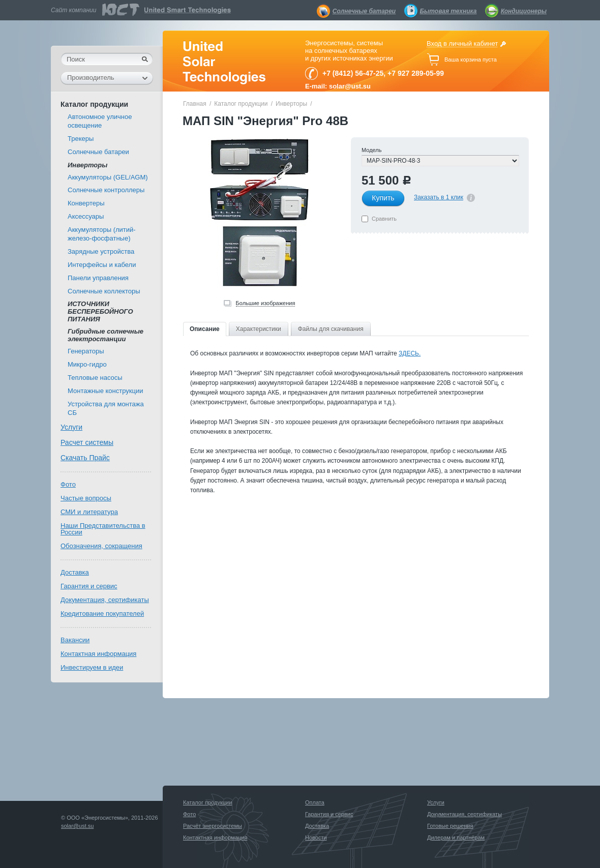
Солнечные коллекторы (104, 291)
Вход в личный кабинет (462, 43)
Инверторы (291, 104)
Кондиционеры (524, 11)
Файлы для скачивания (331, 329)
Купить (383, 198)
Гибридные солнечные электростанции (106, 335)
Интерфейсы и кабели (102, 265)
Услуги (71, 427)
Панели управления (98, 278)
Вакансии (75, 640)
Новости (316, 837)
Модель (371, 150)
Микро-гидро (87, 364)
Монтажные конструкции (105, 391)
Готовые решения (450, 826)
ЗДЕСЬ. (410, 353)
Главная (195, 104)
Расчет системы (87, 442)
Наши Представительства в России (103, 529)
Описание (205, 329)
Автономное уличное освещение (100, 121)
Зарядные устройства (101, 251)
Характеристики (259, 329)
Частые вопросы (86, 498)
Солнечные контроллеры (106, 190)
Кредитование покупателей (102, 613)
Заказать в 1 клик (439, 197)
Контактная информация (98, 654)
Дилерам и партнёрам (456, 837)
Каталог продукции (241, 104)
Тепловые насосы (95, 378)
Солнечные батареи (364, 11)
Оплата (315, 802)
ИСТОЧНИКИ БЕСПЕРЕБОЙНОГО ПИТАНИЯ (100, 311)
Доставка (75, 572)
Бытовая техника (448, 11)
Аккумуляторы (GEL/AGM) (108, 177)
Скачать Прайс (85, 458)
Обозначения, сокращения (101, 546)
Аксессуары (86, 216)
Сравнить (384, 219)
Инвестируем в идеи (92, 667)
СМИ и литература (89, 512)
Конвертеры (86, 203)
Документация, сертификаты (105, 600)
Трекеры (81, 139)
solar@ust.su (77, 826)
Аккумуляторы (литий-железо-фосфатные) (102, 234)
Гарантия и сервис (89, 586)
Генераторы (86, 351)
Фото (68, 484)
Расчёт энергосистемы (213, 826)
